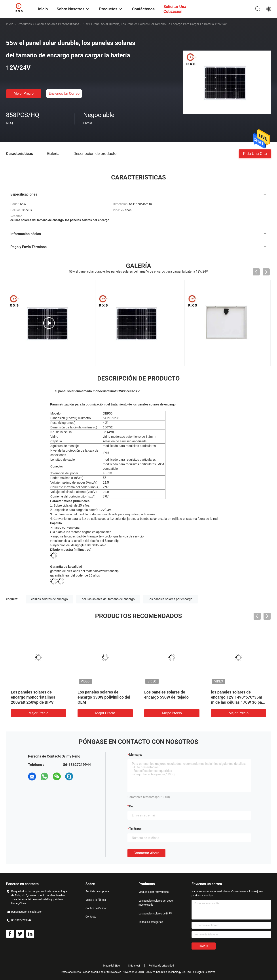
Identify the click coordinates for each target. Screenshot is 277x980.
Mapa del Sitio (112, 966)
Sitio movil (134, 966)
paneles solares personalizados (57, 24)
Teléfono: (136, 829)
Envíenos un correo (64, 93)
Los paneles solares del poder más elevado (156, 903)
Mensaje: (136, 755)
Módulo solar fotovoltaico (154, 892)
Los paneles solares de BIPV (155, 914)
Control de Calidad (96, 908)
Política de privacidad (161, 966)
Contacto (91, 917)
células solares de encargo (49, 599)
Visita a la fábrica (96, 900)
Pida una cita (255, 153)
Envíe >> (204, 946)
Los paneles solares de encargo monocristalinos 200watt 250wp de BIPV (33, 697)
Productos (25, 24)
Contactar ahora (146, 853)
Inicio (10, 24)
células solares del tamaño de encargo (108, 599)
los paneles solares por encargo (171, 599)
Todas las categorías (151, 922)
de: (132, 806)
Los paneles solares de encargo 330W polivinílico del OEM (104, 697)
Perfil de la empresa (97, 891)
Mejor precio (24, 93)
